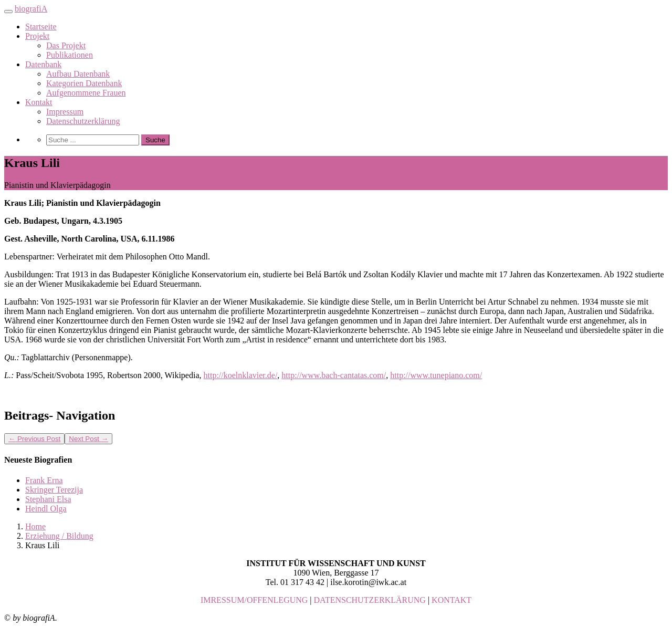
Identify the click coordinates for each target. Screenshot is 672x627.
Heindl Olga (46, 509)
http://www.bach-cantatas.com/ (334, 375)
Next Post (88, 439)
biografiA (31, 9)
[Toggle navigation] (8, 12)
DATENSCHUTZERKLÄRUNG (370, 600)
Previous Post (34, 439)
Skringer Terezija (54, 490)
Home (35, 526)
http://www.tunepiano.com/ (436, 375)
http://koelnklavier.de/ (241, 375)
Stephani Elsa (48, 499)
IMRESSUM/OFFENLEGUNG (254, 600)
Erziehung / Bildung (59, 536)
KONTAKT (451, 600)
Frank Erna (44, 480)
